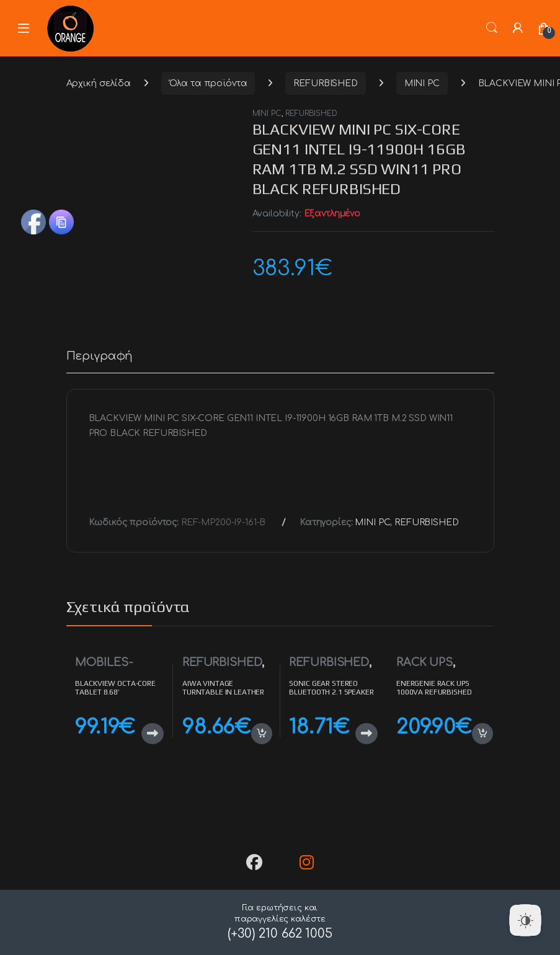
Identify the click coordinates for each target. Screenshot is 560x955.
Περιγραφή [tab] (100, 356)
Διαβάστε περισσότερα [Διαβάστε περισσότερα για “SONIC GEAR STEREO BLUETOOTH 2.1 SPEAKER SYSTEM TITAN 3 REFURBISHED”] (367, 734)
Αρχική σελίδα (99, 83)
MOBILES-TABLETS (104, 668)
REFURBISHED (325, 83)
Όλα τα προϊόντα (208, 83)
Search (492, 28)
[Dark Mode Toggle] (525, 920)
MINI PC (422, 83)
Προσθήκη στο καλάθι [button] (262, 734)
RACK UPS (424, 662)
